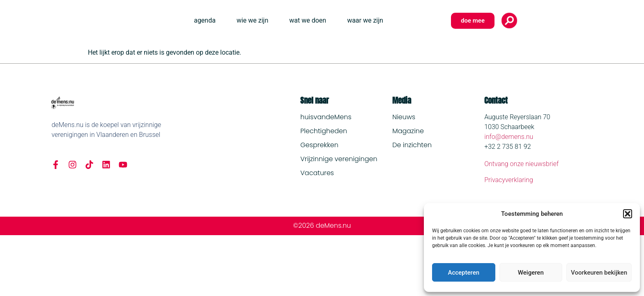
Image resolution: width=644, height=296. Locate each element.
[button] (628, 214)
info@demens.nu (509, 137)
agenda (205, 20)
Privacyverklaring (509, 180)
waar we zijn (365, 20)
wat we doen (308, 20)
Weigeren (531, 273)
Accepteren (463, 273)
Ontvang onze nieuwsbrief (521, 164)
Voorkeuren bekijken (599, 273)
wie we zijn (252, 20)
